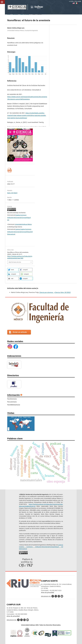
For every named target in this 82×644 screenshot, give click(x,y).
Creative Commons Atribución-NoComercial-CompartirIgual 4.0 (19, 218)
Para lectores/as (12, 399)
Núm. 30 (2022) (12, 193)
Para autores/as (12, 402)
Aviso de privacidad (47, 593)
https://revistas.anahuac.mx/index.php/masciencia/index (46, 504)
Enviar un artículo (20, 332)
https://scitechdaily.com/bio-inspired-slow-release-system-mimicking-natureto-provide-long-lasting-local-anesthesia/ (27, 115)
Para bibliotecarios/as (14, 405)
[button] (13, 270)
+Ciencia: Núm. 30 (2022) (62, 292)
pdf (9, 170)
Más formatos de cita (15, 262)
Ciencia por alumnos (46, 292)
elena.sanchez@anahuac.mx (27, 506)
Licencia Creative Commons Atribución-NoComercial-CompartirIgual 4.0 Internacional (20, 232)
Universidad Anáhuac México (23, 224)
